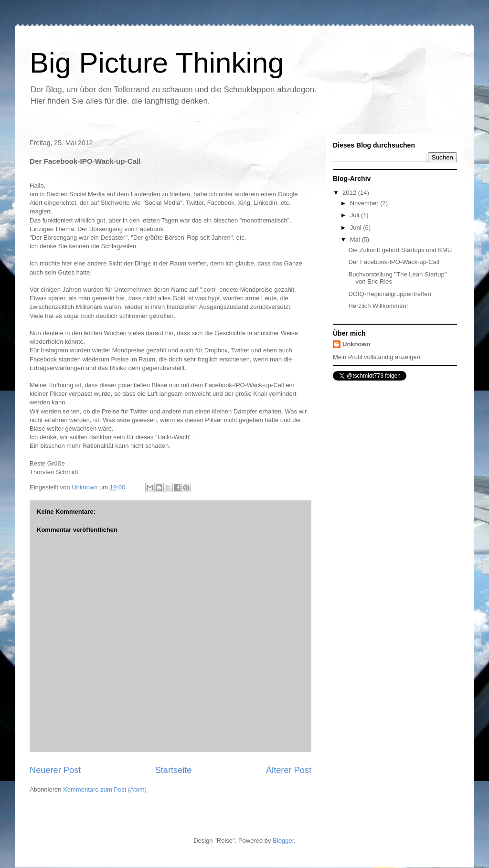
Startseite (174, 770)
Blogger (283, 841)
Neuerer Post (55, 770)
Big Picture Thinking (157, 63)
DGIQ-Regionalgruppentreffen (389, 294)
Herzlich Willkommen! (378, 306)
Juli (356, 215)
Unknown (356, 344)
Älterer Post (289, 770)
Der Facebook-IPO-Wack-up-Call (393, 262)
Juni (356, 228)
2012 (350, 193)
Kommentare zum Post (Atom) (105, 789)
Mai (356, 239)
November (365, 203)
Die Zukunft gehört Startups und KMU (400, 250)
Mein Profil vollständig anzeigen (377, 357)
